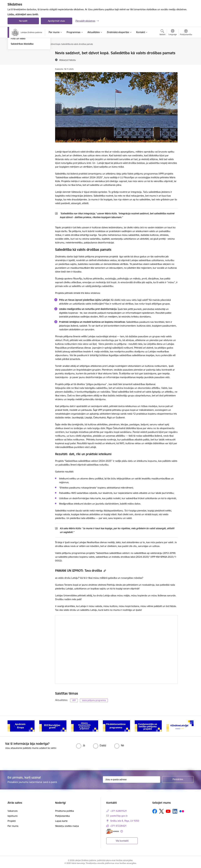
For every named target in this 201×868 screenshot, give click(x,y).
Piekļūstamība (62, 816)
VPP (74, 700)
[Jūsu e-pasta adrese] (132, 779)
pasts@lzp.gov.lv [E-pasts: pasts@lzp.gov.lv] (119, 816)
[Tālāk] (186, 726)
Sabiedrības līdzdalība (22, 77)
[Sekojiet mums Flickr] (182, 811)
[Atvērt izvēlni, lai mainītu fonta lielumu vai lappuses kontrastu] (186, 33)
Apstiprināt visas (56, 21)
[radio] (81, 745)
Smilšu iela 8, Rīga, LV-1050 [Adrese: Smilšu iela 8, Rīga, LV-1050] (125, 821)
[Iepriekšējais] (15, 726)
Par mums (13, 826)
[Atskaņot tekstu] (68, 60)
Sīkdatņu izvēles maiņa (67, 826)
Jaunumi (15, 59)
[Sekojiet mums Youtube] (168, 811)
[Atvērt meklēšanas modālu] (162, 33)
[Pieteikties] (178, 779)
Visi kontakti (122, 841)
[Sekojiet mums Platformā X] (161, 811)
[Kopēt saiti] (104, 571)
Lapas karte (61, 821)
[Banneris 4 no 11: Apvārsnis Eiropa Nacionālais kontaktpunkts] (53, 726)
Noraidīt (23, 21)
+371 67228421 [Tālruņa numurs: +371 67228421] (118, 826)
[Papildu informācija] (122, 831)
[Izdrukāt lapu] (186, 52)
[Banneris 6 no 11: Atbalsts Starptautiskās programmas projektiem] (116, 726)
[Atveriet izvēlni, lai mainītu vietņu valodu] (173, 33)
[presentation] (26, 759)
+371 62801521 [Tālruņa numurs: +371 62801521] (119, 811)
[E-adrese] (113, 831)
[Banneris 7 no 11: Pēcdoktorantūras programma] (148, 726)
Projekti (12, 821)
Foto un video (18, 72)
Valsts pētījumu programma (94, 700)
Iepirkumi (12, 816)
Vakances (13, 811)
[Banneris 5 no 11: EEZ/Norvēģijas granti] (85, 726)
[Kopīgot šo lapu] (186, 60)
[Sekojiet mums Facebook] (155, 811)
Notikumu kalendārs (22, 53)
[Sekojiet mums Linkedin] (175, 811)
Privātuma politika (65, 811)
